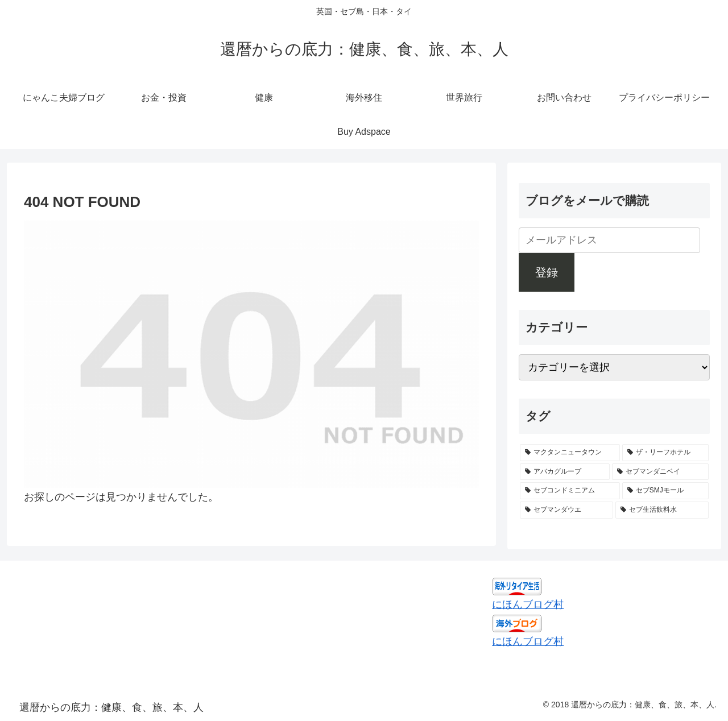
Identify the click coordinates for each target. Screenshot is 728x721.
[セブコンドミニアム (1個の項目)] (570, 491)
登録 (547, 272)
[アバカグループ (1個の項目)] (565, 472)
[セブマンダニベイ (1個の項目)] (660, 472)
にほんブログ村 (528, 604)
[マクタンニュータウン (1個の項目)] (570, 453)
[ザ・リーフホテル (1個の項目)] (665, 453)
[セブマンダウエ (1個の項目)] (566, 510)
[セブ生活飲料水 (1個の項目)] (662, 510)
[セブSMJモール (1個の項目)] (665, 491)
